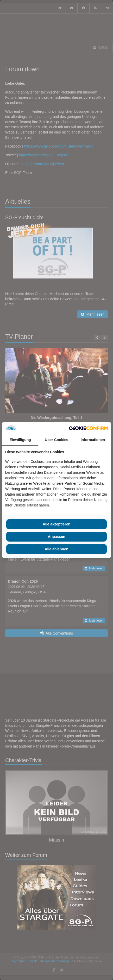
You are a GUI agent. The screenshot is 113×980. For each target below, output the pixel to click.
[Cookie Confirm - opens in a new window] (88, 428)
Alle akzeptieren (57, 524)
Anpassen (57, 537)
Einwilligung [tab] (20, 440)
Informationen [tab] (93, 440)
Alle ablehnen (56, 549)
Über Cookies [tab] (56, 440)
